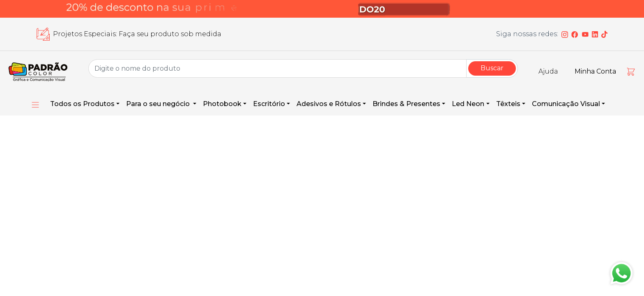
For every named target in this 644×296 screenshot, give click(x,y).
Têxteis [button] (508, 104)
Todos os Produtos (82, 104)
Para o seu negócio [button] (159, 104)
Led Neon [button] (468, 104)
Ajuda (548, 71)
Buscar (492, 68)
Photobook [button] (222, 104)
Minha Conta (595, 71)
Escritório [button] (269, 104)
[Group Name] (277, 68)
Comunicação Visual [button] (566, 104)
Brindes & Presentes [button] (406, 104)
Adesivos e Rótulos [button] (329, 104)
